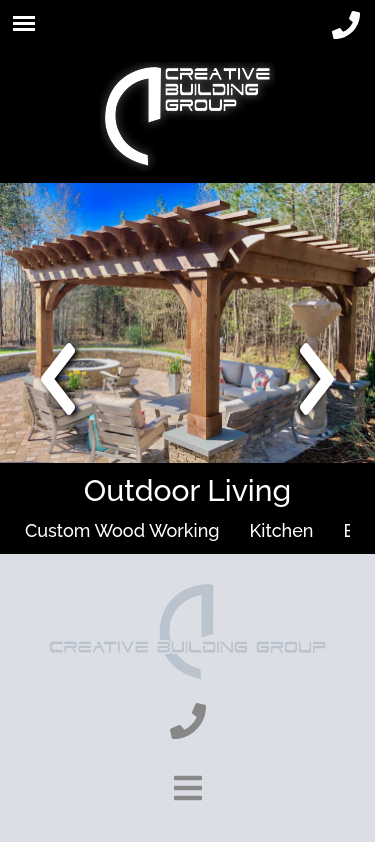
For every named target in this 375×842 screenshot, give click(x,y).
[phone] (346, 26)
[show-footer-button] (188, 788)
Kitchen (282, 530)
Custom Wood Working (122, 530)
